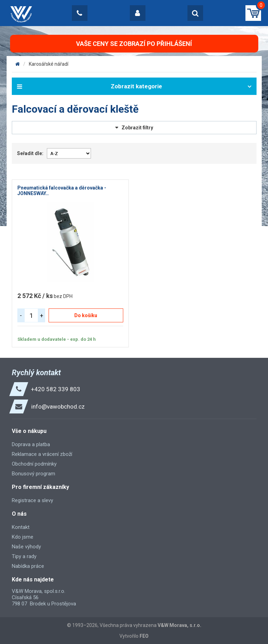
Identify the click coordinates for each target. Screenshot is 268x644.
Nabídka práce (28, 566)
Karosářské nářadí (49, 64)
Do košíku (86, 315)
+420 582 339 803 (56, 389)
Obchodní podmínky (34, 464)
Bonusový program (33, 474)
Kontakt (21, 527)
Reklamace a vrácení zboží (42, 454)
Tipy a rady (24, 556)
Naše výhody (26, 547)
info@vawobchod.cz (58, 406)
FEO (144, 636)
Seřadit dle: (30, 153)
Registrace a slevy (32, 500)
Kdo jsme (23, 537)
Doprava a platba (31, 444)
